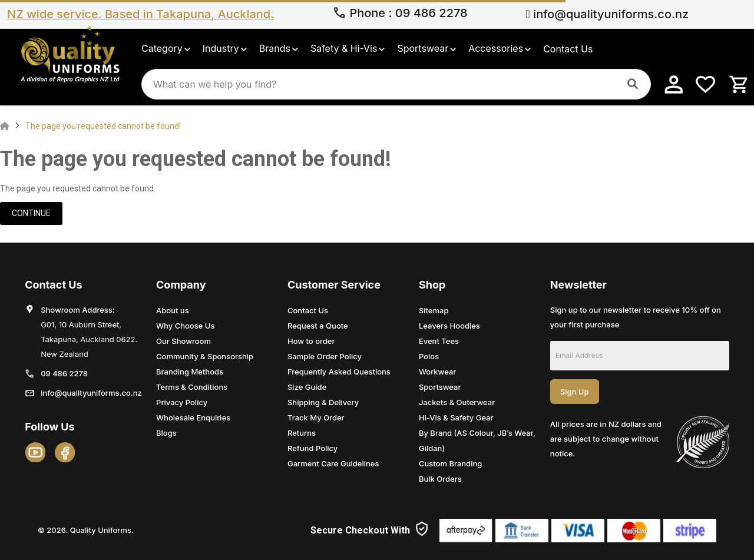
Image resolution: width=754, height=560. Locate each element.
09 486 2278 (64, 373)
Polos (429, 356)
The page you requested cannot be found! (103, 126)
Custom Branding (450, 463)
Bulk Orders (440, 479)
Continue (31, 213)
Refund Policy (312, 448)
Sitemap (434, 310)
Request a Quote (318, 326)
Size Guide (307, 387)
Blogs (166, 433)
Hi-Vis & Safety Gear (456, 417)
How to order (311, 341)
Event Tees (439, 341)
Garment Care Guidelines (333, 463)
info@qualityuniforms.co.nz (607, 14)
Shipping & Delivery (323, 402)
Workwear (437, 372)
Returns (302, 433)
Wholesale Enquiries (193, 417)
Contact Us (308, 310)
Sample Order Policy (325, 356)
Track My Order (316, 417)
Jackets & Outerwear (457, 402)
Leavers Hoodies (449, 326)
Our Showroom (183, 341)
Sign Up (575, 392)
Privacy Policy (182, 402)
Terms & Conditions (192, 387)
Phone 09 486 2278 (400, 14)
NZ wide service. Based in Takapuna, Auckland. (140, 14)
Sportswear (440, 387)
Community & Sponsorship (205, 356)
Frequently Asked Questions (339, 372)
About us (173, 310)
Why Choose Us (185, 326)
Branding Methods (190, 372)
